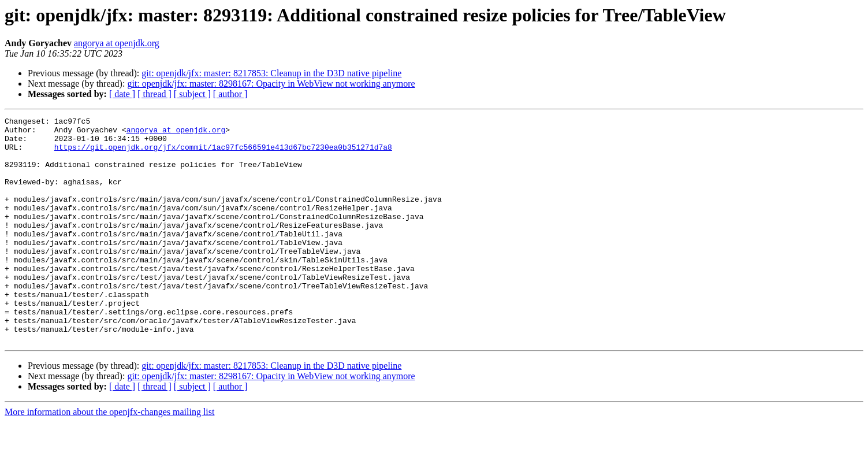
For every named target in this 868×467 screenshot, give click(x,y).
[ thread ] (154, 94)
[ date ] (122, 94)
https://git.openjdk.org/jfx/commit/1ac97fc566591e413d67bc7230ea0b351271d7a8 (223, 154)
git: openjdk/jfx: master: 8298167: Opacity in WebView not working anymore (271, 84)
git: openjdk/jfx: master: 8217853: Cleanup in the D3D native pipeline (271, 73)
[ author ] (230, 94)
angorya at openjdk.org (117, 43)
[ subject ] (192, 94)
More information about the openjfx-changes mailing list (109, 457)
